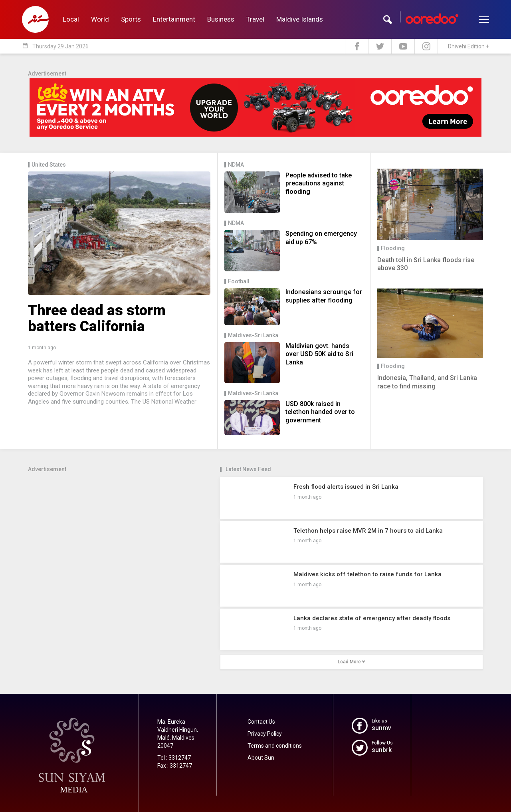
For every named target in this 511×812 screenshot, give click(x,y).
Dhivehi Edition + (468, 46)
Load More (352, 662)
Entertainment (174, 19)
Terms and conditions (275, 746)
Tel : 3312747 (174, 758)
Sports (131, 19)
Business (221, 19)
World (100, 19)
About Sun (261, 758)
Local (71, 19)
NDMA (236, 165)
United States (49, 165)
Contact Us (261, 722)
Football (239, 282)
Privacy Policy (265, 734)
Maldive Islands (300, 19)
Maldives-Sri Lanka (253, 335)
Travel (255, 19)
